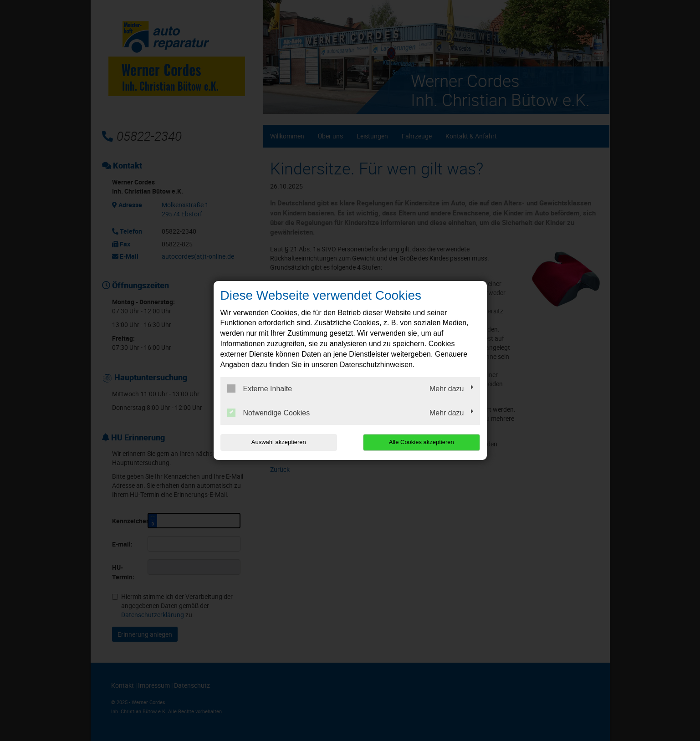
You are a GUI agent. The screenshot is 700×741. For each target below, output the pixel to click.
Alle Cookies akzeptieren (422, 442)
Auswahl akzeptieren (279, 442)
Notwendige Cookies (269, 413)
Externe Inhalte (260, 388)
